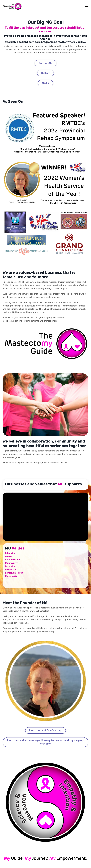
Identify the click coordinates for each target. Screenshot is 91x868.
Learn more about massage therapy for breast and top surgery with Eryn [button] (46, 742)
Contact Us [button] (46, 63)
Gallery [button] (45, 73)
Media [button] (45, 83)
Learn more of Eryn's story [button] (46, 730)
